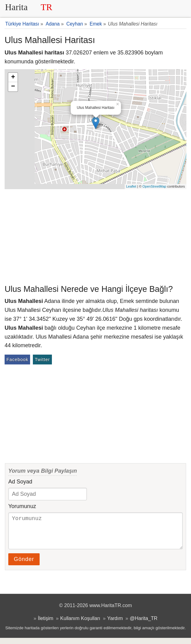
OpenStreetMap (154, 186)
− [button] (13, 87)
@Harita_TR (144, 624)
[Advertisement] (95, 235)
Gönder (24, 565)
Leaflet (131, 186)
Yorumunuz (22, 506)
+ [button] (13, 78)
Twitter (42, 360)
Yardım (115, 624)
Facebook (17, 360)
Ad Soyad (20, 482)
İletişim (45, 624)
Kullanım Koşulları (80, 624)
